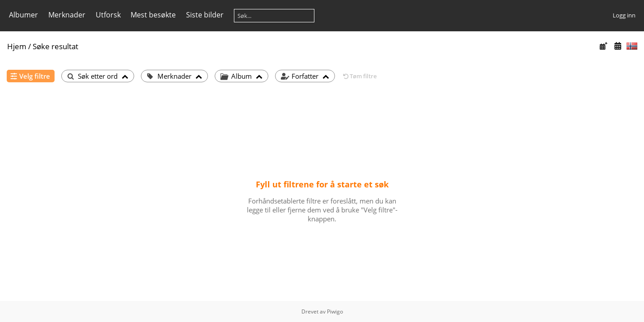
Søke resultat (55, 46)
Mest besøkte (153, 15)
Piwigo (335, 311)
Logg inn (624, 15)
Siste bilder (205, 15)
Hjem (17, 46)
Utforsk (108, 15)
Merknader (67, 15)
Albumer (23, 15)
